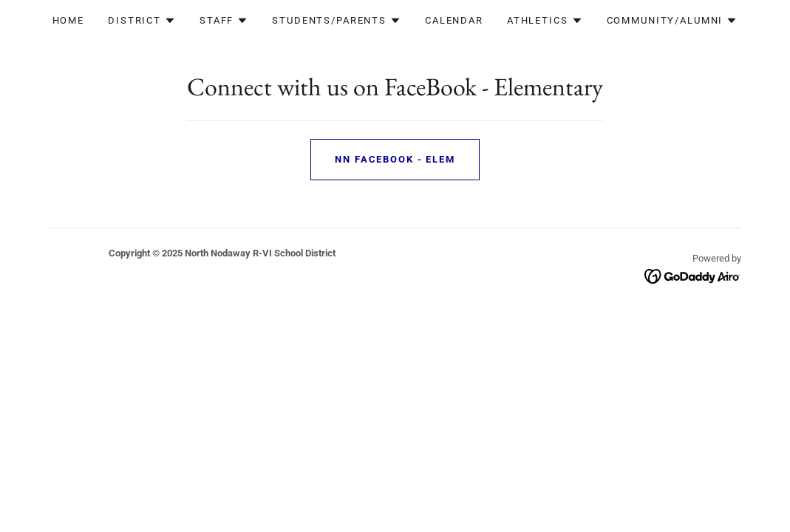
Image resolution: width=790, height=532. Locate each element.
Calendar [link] (454, 20)
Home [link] (68, 20)
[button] (142, 21)
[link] (693, 275)
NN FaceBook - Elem (395, 159)
